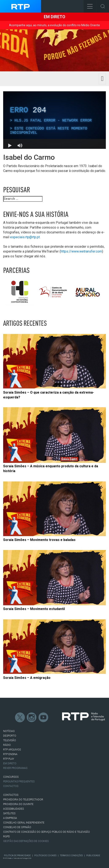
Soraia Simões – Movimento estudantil (34, 609)
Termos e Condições (71, 856)
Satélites (9, 813)
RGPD (7, 837)
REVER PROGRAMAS (15, 768)
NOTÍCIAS (9, 731)
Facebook (8, 717)
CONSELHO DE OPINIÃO (17, 827)
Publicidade (93, 856)
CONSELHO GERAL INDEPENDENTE (24, 823)
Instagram (32, 717)
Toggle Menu (88, 5)
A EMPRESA (10, 818)
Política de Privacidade (17, 856)
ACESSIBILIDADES (13, 809)
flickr (55, 717)
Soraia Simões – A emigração (27, 678)
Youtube (44, 717)
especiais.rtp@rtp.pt (25, 237)
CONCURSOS (11, 777)
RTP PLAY (9, 759)
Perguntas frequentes (19, 782)
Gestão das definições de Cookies (26, 841)
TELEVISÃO (10, 740)
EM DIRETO (10, 763)
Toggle (103, 6)
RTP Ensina (10, 754)
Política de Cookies (45, 856)
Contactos (11, 786)
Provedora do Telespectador (23, 800)
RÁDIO (7, 745)
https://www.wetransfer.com (81, 251)
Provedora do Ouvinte (18, 804)
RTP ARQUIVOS (12, 750)
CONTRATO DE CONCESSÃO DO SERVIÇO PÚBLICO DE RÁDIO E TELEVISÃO (47, 832)
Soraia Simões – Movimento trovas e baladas (39, 540)
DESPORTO (10, 736)
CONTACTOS (11, 795)
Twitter (20, 717)
